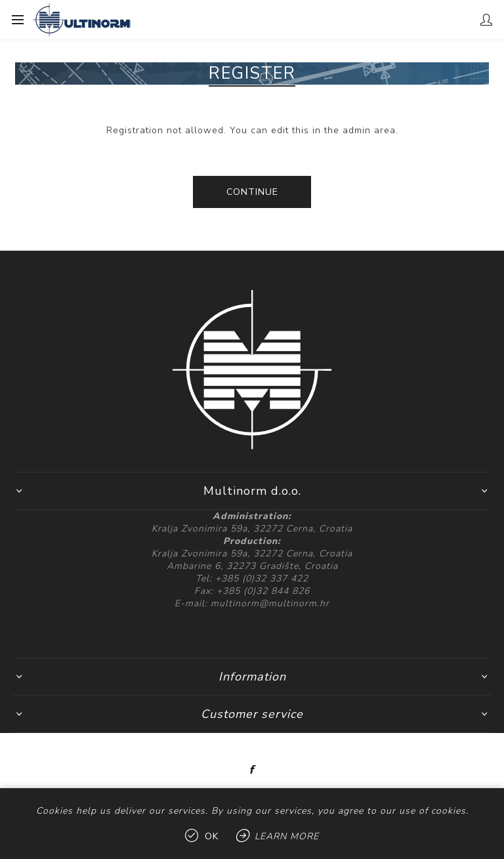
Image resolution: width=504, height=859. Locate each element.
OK (212, 836)
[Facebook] (252, 770)
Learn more (287, 836)
